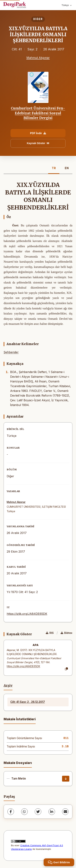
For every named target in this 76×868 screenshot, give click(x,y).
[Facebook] (11, 812)
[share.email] (65, 812)
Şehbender (11, 352)
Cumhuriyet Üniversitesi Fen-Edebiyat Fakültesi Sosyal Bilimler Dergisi (38, 113)
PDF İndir (38, 133)
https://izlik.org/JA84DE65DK (27, 614)
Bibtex (66, 633)
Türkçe (67, 5)
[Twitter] (38, 812)
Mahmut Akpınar (38, 58)
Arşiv (8, 685)
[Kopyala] (66, 669)
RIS (50, 633)
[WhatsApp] (24, 812)
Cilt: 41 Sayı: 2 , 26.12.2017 (28, 702)
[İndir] (66, 779)
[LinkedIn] (52, 812)
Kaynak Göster (38, 143)
